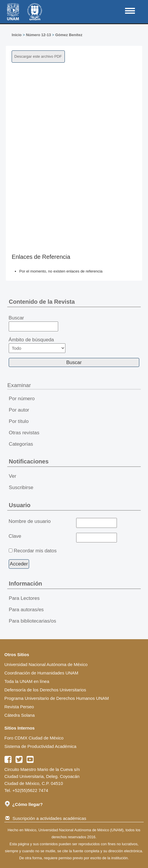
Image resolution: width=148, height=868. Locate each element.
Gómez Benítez (69, 35)
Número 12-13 (38, 35)
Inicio (17, 35)
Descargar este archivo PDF (38, 56)
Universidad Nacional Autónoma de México (46, 664)
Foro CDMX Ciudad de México (34, 738)
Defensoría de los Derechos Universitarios (45, 690)
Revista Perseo (19, 707)
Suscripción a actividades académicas (46, 818)
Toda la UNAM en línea (27, 681)
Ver (13, 476)
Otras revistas (24, 433)
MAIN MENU (130, 11)
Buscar (34, 323)
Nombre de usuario (30, 521)
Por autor (19, 410)
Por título (19, 421)
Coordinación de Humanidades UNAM (41, 673)
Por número (22, 399)
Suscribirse (21, 487)
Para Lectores (24, 598)
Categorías (21, 444)
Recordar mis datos (35, 551)
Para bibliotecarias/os (32, 621)
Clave (15, 536)
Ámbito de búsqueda (37, 345)
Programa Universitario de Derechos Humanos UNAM (57, 698)
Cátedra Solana (19, 715)
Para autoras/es (26, 610)
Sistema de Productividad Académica (40, 746)
